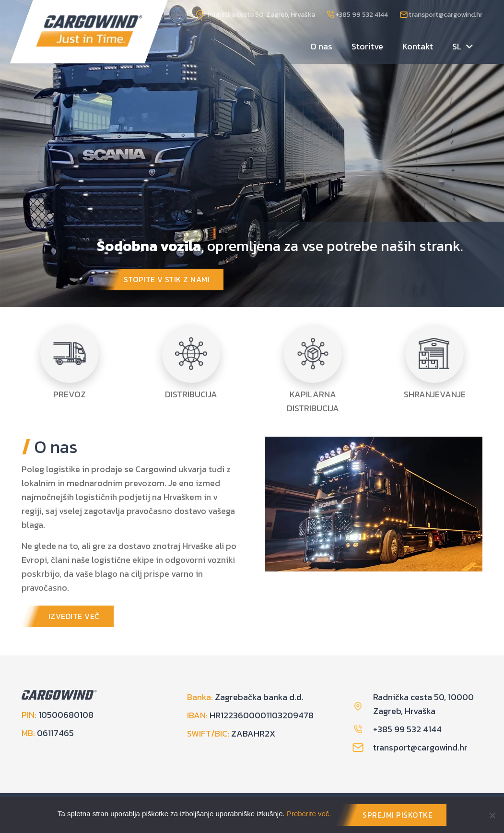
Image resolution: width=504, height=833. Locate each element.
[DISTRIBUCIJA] (191, 354)
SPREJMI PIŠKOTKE (398, 815)
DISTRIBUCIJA (191, 394)
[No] (492, 815)
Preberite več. (309, 814)
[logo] (89, 31)
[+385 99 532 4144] (363, 729)
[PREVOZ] (70, 354)
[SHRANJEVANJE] (434, 354)
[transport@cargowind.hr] (363, 748)
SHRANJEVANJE (435, 394)
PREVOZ (70, 394)
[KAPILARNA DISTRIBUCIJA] (313, 354)
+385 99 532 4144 (407, 729)
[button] (467, 47)
